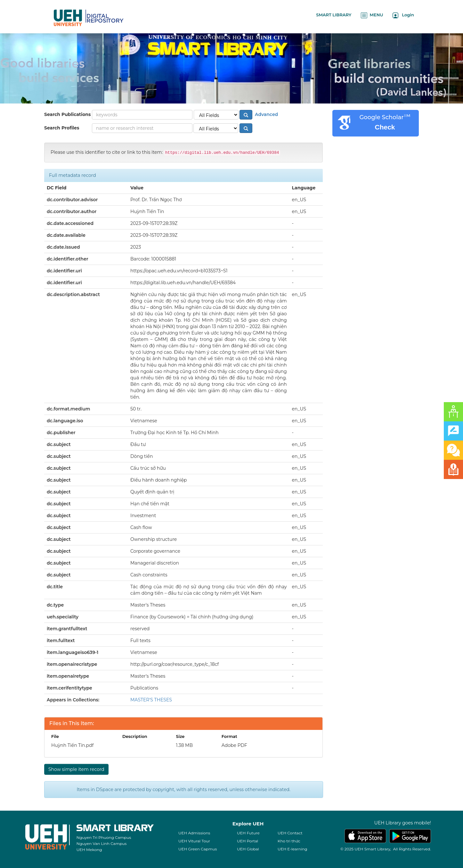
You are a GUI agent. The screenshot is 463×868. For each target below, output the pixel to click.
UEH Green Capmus (198, 849)
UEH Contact (290, 833)
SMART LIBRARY (334, 15)
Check (385, 127)
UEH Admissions (194, 833)
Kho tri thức (289, 841)
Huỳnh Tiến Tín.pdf (72, 745)
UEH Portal (248, 841)
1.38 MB (184, 745)
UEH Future (248, 833)
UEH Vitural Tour (194, 841)
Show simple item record (76, 769)
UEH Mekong (89, 850)
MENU (372, 15)
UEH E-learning (292, 849)
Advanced (266, 114)
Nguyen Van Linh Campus (102, 843)
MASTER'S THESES (151, 700)
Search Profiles (62, 128)
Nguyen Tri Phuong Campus (104, 837)
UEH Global (248, 849)
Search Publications (67, 114)
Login (403, 15)
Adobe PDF (234, 745)
